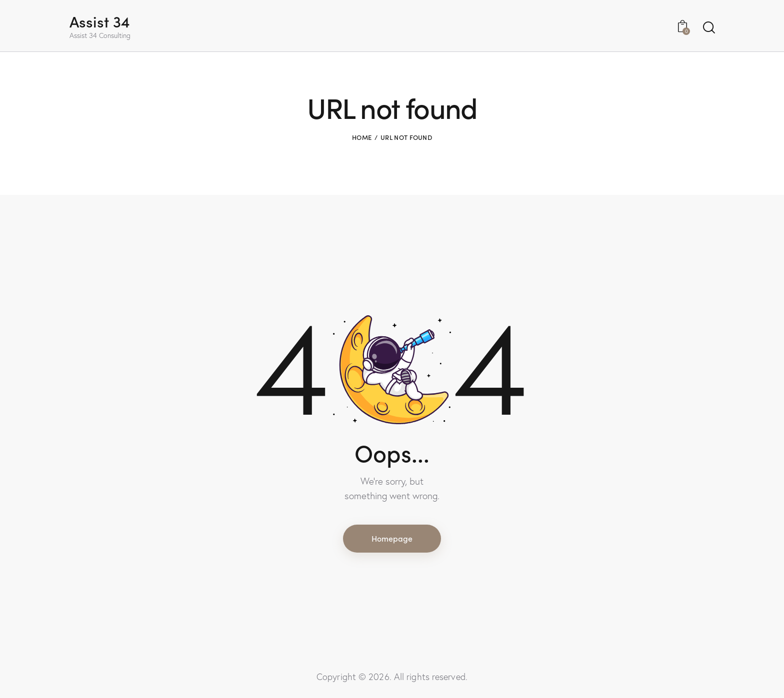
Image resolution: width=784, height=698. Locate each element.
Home (362, 137)
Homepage (392, 538)
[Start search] (708, 28)
